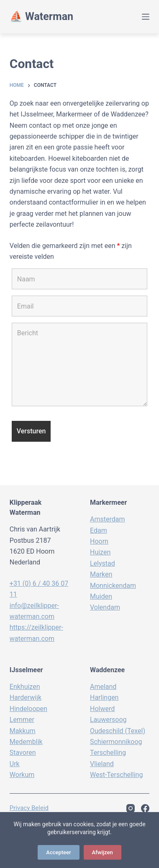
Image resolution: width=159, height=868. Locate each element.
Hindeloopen (28, 709)
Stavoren (23, 753)
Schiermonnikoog (116, 742)
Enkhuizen (25, 687)
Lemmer (22, 720)
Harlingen (104, 697)
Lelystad (103, 563)
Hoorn (99, 541)
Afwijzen (103, 852)
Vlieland (102, 764)
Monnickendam (113, 586)
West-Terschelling (116, 775)
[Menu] (146, 17)
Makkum (23, 731)
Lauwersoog (108, 720)
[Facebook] (145, 808)
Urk (15, 764)
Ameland (103, 687)
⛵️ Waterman (41, 16)
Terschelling (108, 753)
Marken (101, 574)
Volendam (105, 607)
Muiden (101, 596)
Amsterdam (107, 519)
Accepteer (58, 852)
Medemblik (26, 742)
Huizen (100, 552)
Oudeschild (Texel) (118, 731)
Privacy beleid (29, 808)
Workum (22, 775)
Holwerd (102, 709)
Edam (99, 530)
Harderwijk (26, 697)
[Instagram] (131, 808)
